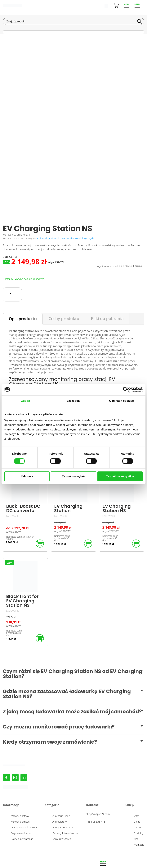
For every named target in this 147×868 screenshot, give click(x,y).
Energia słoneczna (62, 828)
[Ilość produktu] (12, 294)
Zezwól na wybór (73, 476)
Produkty (138, 833)
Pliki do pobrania (107, 319)
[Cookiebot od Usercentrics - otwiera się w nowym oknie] (126, 389)
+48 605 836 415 (96, 822)
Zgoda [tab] (26, 400)
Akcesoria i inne (61, 816)
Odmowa (27, 476)
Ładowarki (42, 239)
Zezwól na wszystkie (120, 476)
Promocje (139, 845)
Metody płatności (20, 822)
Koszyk (137, 828)
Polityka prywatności (22, 839)
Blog (136, 839)
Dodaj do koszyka (82, 294)
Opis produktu (23, 319)
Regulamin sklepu (21, 833)
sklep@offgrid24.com (98, 814)
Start (136, 816)
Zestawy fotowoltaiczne (65, 833)
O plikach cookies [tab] (121, 400)
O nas (137, 822)
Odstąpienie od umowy (24, 828)
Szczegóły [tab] (73, 400)
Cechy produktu (64, 319)
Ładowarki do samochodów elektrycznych (71, 239)
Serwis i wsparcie (62, 839)
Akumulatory (60, 822)
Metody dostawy (20, 816)
